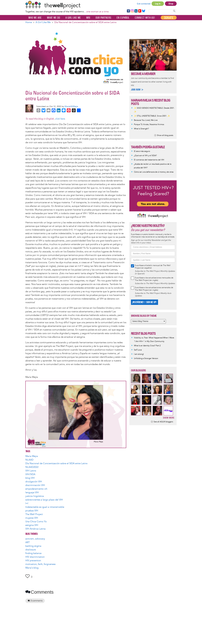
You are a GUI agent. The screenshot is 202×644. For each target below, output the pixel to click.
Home (29, 22)
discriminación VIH (35, 485)
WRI (88, 18)
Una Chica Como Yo (36, 522)
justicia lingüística (35, 496)
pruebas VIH (32, 511)
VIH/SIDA (30, 474)
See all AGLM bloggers (163, 422)
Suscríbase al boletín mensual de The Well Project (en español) (153, 267)
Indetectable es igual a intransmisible (45, 507)
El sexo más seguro (142, 151)
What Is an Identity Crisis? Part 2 (147, 346)
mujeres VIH (32, 518)
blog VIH (30, 478)
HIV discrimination (35, 557)
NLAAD (29, 460)
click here (60, 119)
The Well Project (34, 514)
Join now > (137, 90)
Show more (169, 418)
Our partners (103, 18)
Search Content (174, 11)
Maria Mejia (32, 456)
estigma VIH (32, 525)
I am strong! (139, 354)
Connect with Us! (145, 18)
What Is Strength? (141, 129)
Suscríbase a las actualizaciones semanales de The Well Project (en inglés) (154, 289)
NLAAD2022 (32, 467)
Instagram (132, 11)
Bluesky (144, 11)
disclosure (31, 550)
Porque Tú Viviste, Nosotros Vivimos (149, 124)
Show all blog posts (165, 135)
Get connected (144, 4)
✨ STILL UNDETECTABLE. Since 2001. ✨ (152, 116)
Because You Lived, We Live (146, 120)
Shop (171, 4)
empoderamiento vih (36, 489)
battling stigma (33, 546)
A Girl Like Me (73, 18)
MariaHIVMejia (71, 106)
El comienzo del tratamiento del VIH (149, 160)
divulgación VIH (34, 482)
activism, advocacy (35, 539)
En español (123, 18)
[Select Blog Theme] (148, 321)
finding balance (33, 553)
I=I (27, 503)
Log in (158, 4)
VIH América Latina (35, 529)
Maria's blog (32, 568)
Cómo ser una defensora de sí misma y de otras (154, 172)
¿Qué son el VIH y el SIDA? (145, 156)
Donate (169, 18)
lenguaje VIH (32, 493)
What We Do (53, 18)
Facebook (128, 11)
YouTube (140, 11)
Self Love (138, 350)
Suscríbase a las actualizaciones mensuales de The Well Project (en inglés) (154, 279)
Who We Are (35, 18)
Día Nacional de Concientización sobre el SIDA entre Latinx (56, 463)
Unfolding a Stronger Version (146, 358)
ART (28, 542)
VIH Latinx (31, 471)
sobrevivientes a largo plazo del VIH (44, 500)
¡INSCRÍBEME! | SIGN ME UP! (144, 302)
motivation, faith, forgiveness (40, 564)
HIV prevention (33, 561)
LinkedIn (136, 11)
